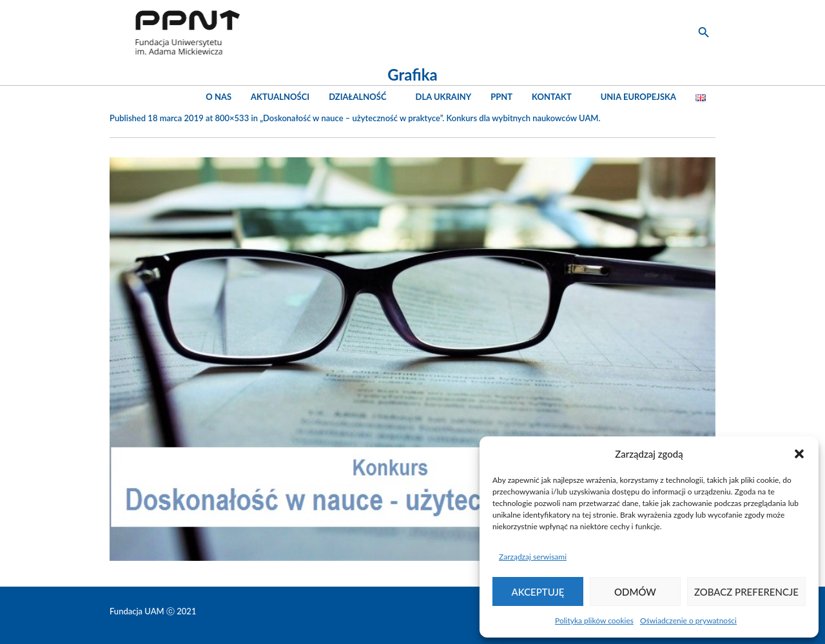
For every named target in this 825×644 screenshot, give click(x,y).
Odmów (635, 592)
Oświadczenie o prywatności (688, 620)
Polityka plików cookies (594, 620)
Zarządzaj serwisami (533, 557)
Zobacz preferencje (746, 592)
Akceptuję (538, 592)
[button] (799, 454)
